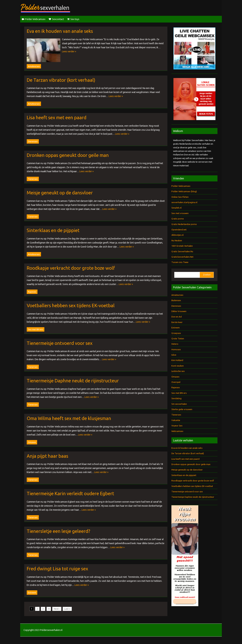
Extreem (32, 593)
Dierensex (33, 141)
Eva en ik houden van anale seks (60, 31)
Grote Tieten (178, 338)
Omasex (32, 442)
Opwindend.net (179, 230)
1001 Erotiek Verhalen (182, 246)
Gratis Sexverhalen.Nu (182, 251)
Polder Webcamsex (35, 19)
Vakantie (176, 420)
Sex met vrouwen (180, 213)
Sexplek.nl (176, 208)
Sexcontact (58, 19)
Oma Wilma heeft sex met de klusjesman (69, 418)
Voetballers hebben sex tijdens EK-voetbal (71, 305)
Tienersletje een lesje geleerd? (58, 531)
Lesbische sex (178, 371)
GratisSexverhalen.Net (182, 257)
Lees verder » (69, 51)
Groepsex (176, 333)
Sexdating (176, 398)
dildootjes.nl (177, 235)
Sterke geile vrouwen (182, 409)
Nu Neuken (177, 240)
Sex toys (75, 19)
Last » (67, 609)
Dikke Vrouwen (179, 311)
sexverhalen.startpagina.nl (184, 202)
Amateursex (34, 66)
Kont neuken (178, 366)
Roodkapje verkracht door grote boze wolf (71, 268)
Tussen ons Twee (180, 262)
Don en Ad (177, 317)
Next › (57, 609)
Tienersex (33, 179)
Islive (174, 355)
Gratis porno (178, 219)
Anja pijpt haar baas (47, 456)
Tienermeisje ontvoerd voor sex (60, 343)
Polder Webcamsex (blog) (184, 191)
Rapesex (32, 292)
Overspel (176, 382)
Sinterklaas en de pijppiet (53, 230)
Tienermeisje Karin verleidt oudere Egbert (70, 493)
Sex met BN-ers (36, 329)
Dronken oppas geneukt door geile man (68, 155)
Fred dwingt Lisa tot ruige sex (57, 569)
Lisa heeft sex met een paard (57, 117)
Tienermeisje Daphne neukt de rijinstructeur (73, 381)
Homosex (176, 349)
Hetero (175, 344)
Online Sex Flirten (180, 197)
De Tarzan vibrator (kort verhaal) (61, 80)
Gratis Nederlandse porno (184, 224)
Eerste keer (177, 322)
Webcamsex (177, 431)
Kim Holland (177, 360)
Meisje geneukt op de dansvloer (60, 193)
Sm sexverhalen (179, 404)
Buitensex (176, 300)
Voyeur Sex (177, 426)
